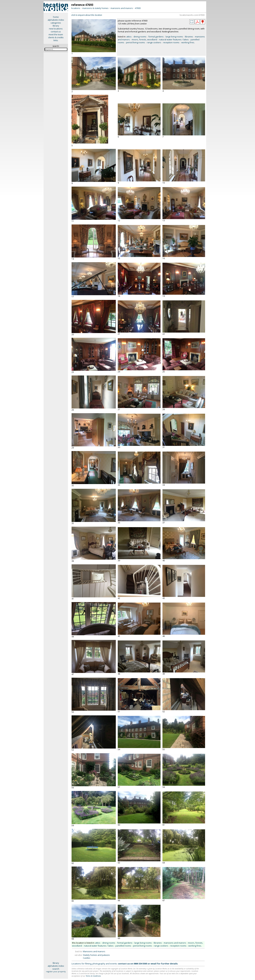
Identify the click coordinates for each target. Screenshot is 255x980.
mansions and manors (122, 8)
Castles (87, 958)
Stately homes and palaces (96, 955)
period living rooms (135, 42)
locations (76, 8)
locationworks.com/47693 (192, 15)
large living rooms (174, 37)
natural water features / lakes (174, 39)
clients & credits (56, 37)
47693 (138, 8)
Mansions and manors (94, 951)
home (56, 17)
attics (129, 37)
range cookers (154, 42)
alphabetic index (56, 20)
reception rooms (171, 42)
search (56, 969)
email (154, 964)
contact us (56, 32)
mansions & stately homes (95, 8)
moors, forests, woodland (144, 39)
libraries (189, 37)
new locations (56, 29)
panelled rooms (123, 946)
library (56, 26)
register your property (56, 971)
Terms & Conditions (93, 976)
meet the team (56, 34)
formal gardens (156, 37)
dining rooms (140, 37)
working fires (188, 42)
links (56, 40)
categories (56, 23)
